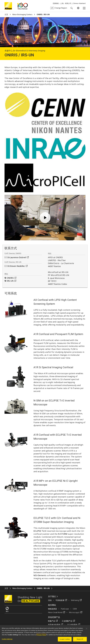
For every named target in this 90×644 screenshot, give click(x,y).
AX (42, 319)
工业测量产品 (67, 621)
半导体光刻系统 (54, 625)
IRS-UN (10, 281)
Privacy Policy (41, 635)
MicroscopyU (74, 612)
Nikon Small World (55, 612)
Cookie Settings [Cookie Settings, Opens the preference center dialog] (7, 639)
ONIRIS (10, 278)
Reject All (80, 639)
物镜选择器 (52, 609)
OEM (75, 609)
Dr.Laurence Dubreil (17, 257)
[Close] (86, 629)
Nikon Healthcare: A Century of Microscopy (23, 6)
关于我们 (52, 596)
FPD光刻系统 (72, 625)
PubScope (65, 609)
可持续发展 (60, 600)
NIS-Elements (40, 575)
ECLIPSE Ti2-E (40, 531)
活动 (50, 600)
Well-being (75, 600)
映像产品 (52, 621)
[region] (45, 635)
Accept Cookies (65, 639)
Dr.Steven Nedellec (16, 266)
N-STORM (63, 534)
